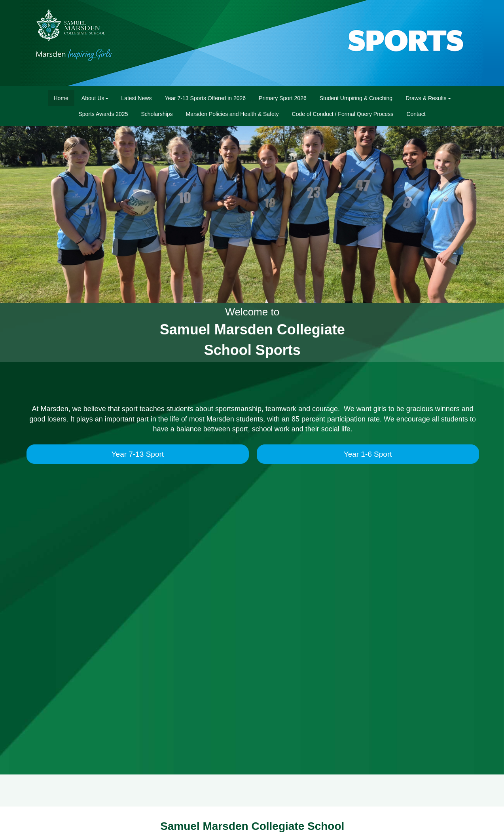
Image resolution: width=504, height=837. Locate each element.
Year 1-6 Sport (368, 454)
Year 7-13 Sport (138, 454)
